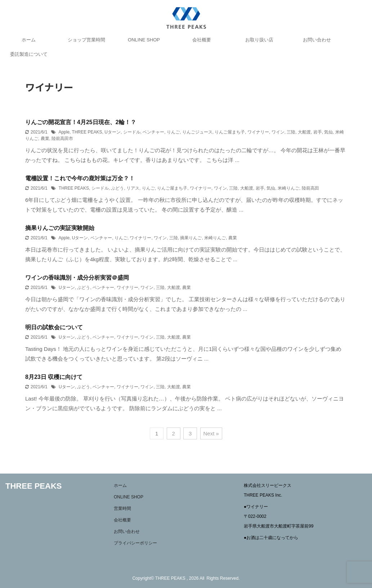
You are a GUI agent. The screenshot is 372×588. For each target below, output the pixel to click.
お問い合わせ (317, 40)
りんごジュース (197, 132)
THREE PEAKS (87, 132)
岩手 (318, 132)
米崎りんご (288, 188)
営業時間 (122, 508)
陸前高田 (310, 188)
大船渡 (304, 132)
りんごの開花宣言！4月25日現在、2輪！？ (81, 122)
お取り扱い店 (259, 40)
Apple (64, 132)
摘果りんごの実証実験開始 (60, 228)
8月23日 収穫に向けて (54, 377)
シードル (132, 132)
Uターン (113, 132)
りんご (173, 132)
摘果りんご (191, 238)
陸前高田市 (62, 139)
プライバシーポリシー (135, 543)
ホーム (29, 40)
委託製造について (29, 54)
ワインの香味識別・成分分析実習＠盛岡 (77, 278)
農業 (45, 139)
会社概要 (202, 40)
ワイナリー (258, 132)
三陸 (291, 132)
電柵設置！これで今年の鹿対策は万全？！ (80, 178)
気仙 (328, 132)
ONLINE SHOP (144, 40)
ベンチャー (153, 132)
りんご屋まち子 (230, 132)
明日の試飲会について (54, 327)
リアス (133, 188)
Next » (211, 433)
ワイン (278, 132)
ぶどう (117, 188)
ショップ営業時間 (86, 40)
